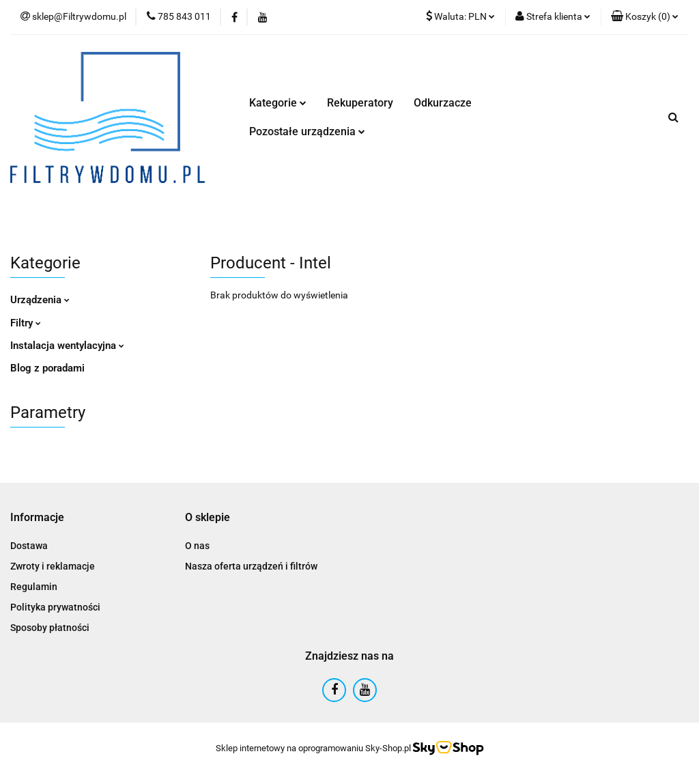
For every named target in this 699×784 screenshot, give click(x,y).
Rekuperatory (360, 103)
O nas (197, 546)
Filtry (26, 323)
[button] (645, 17)
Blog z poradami (47, 368)
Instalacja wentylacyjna (67, 346)
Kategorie (278, 103)
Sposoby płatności (50, 628)
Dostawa (29, 546)
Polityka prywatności (55, 607)
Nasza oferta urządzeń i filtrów (251, 566)
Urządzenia (40, 300)
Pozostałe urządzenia (307, 131)
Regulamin (34, 587)
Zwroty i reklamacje (53, 566)
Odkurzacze (443, 103)
